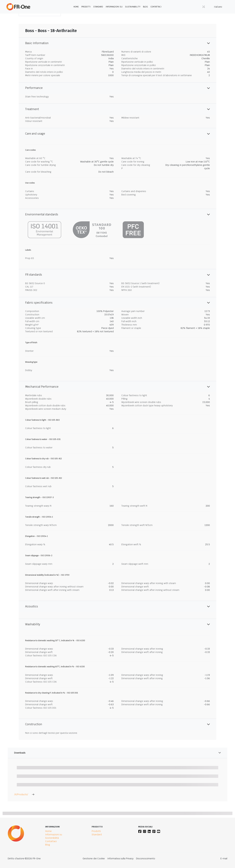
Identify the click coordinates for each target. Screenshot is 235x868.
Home (76, 7)
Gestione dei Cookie (94, 859)
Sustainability (133, 7)
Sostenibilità (52, 838)
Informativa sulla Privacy (120, 859)
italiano (218, 7)
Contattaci (156, 7)
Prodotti (86, 7)
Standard (98, 7)
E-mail (224, 859)
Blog (145, 7)
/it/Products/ (24, 794)
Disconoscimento (146, 859)
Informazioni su (114, 7)
